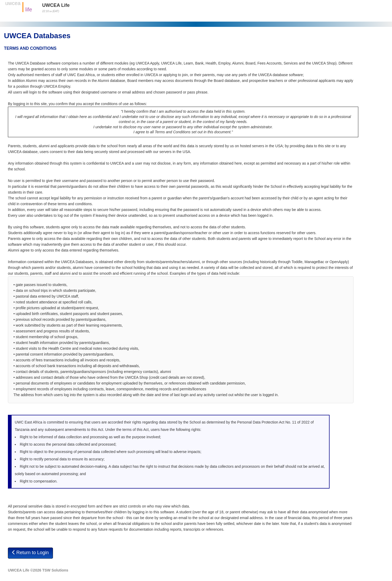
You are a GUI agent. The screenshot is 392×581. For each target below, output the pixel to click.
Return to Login (30, 553)
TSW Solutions (55, 570)
